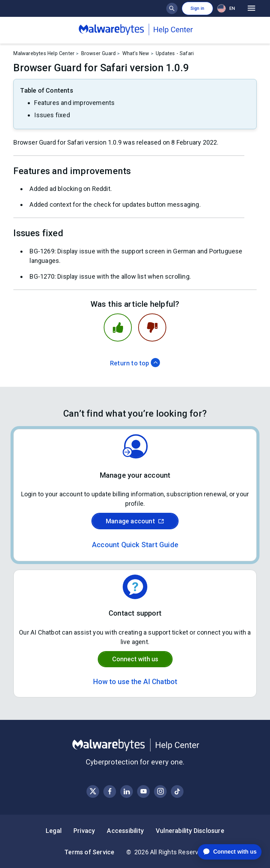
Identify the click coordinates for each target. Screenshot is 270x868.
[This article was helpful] (118, 327)
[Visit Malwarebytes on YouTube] (144, 791)
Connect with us (135, 659)
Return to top (135, 363)
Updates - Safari (175, 53)
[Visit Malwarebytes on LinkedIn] (127, 791)
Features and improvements (74, 103)
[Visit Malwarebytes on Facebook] (110, 791)
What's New (136, 53)
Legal (54, 831)
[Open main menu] (252, 8)
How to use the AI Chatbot (135, 682)
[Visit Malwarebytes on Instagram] (160, 791)
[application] (224, 852)
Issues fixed (52, 115)
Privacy (84, 831)
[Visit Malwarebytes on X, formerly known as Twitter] (93, 791)
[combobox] (227, 8)
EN (226, 8)
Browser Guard (99, 53)
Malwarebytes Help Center (44, 53)
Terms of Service (89, 852)
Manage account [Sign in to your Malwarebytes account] (135, 521)
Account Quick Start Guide (135, 545)
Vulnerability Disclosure (190, 831)
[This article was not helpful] (152, 327)
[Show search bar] (172, 8)
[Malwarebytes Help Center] (135, 745)
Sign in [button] (197, 8)
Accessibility (125, 831)
